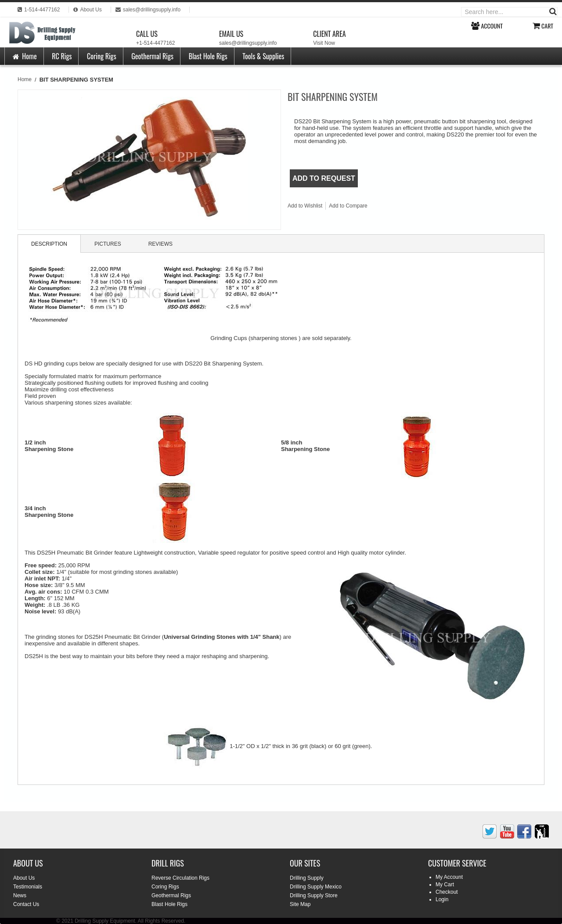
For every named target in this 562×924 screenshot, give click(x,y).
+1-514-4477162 (155, 43)
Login (442, 899)
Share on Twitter (421, 208)
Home (24, 56)
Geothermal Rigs (152, 56)
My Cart (445, 885)
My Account (449, 877)
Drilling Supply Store (314, 895)
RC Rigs (62, 56)
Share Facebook (403, 208)
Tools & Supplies (263, 56)
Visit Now (324, 43)
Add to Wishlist (305, 206)
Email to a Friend (386, 208)
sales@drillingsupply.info (248, 43)
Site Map (300, 904)
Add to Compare (348, 206)
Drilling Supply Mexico (316, 887)
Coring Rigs (102, 56)
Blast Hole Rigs (208, 56)
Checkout (447, 892)
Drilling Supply (307, 878)
